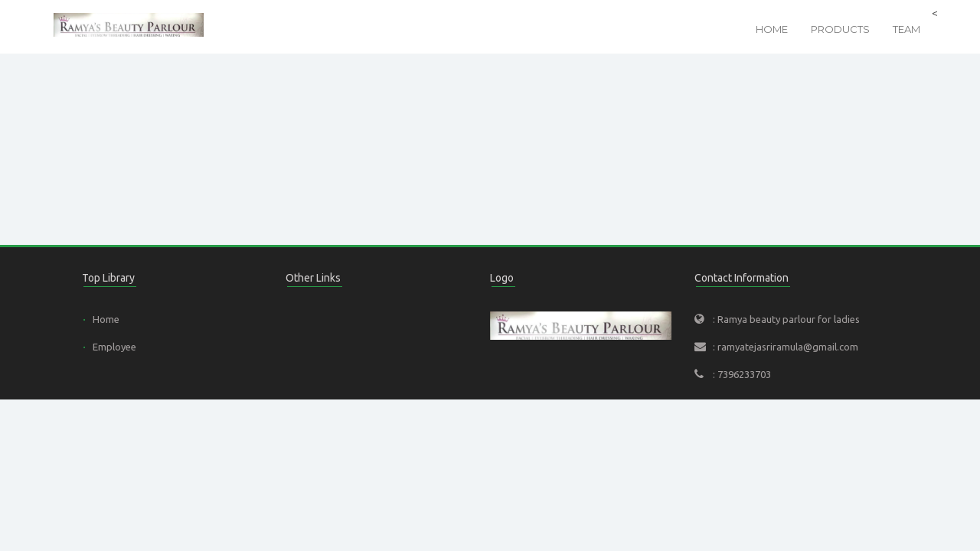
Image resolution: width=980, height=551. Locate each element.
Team (906, 29)
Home (772, 29)
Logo (502, 278)
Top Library (108, 278)
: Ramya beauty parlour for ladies (786, 319)
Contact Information (742, 278)
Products (840, 29)
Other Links (313, 278)
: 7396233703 (742, 374)
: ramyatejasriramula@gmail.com (786, 347)
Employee (114, 347)
